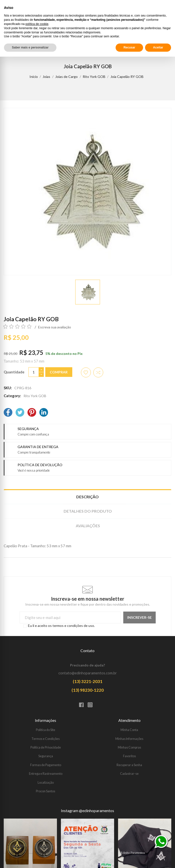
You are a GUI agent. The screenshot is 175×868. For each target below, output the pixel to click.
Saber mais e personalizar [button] (30, 859)
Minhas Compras (129, 747)
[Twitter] (20, 413)
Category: (12, 396)
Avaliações (88, 526)
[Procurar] (156, 32)
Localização (46, 783)
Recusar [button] (129, 859)
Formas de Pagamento (46, 765)
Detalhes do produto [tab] (88, 511)
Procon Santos (46, 791)
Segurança (46, 756)
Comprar (59, 372)
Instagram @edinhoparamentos (87, 811)
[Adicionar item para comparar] (98, 372)
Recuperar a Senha (129, 765)
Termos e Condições (46, 739)
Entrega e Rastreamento (46, 774)
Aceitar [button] (158, 859)
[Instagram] (92, 705)
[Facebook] (8, 413)
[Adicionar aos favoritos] (86, 372)
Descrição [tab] (87, 497)
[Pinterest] (32, 413)
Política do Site (46, 730)
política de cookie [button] (37, 835)
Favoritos (129, 756)
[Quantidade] (34, 372)
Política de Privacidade (46, 747)
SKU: (8, 388)
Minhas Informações (129, 739)
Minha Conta (129, 730)
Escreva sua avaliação (55, 327)
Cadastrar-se (129, 774)
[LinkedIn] (44, 413)
